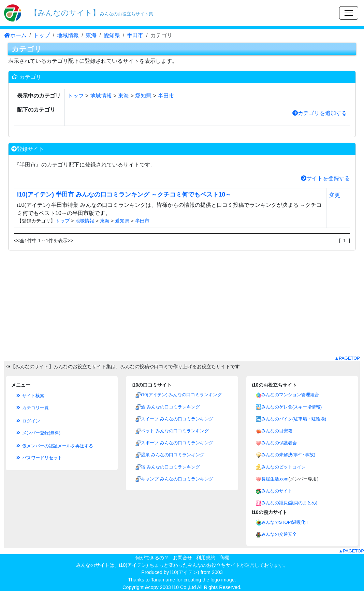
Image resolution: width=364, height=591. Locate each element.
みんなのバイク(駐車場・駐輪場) (294, 419)
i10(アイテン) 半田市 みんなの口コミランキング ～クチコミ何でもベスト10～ (124, 194)
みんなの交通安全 (279, 534)
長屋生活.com (275, 479)
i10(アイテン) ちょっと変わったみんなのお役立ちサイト (180, 565)
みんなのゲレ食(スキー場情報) (292, 407)
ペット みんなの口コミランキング (175, 431)
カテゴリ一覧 (32, 408)
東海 (91, 35)
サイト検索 (30, 396)
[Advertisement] (182, 307)
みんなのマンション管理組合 (290, 395)
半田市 (135, 35)
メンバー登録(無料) (38, 433)
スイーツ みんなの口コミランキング (177, 419)
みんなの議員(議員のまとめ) (289, 503)
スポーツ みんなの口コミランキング (177, 443)
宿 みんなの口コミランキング (170, 467)
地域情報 (68, 35)
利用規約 (206, 558)
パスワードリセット (39, 458)
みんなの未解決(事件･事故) (288, 455)
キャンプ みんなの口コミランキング (177, 479)
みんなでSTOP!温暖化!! (285, 522)
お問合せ (183, 558)
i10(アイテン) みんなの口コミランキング (181, 395)
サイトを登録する (325, 178)
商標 (224, 558)
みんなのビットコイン (283, 467)
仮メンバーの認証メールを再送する (54, 446)
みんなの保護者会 (279, 443)
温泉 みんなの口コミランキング (173, 455)
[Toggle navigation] (349, 13)
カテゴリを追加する (320, 113)
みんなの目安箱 (277, 431)
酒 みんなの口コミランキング (170, 407)
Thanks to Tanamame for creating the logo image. (182, 580)
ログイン (28, 421)
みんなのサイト (277, 491)
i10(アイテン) (185, 572)
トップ (42, 35)
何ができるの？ (152, 558)
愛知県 (112, 35)
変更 (335, 195)
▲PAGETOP (347, 358)
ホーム (15, 35)
